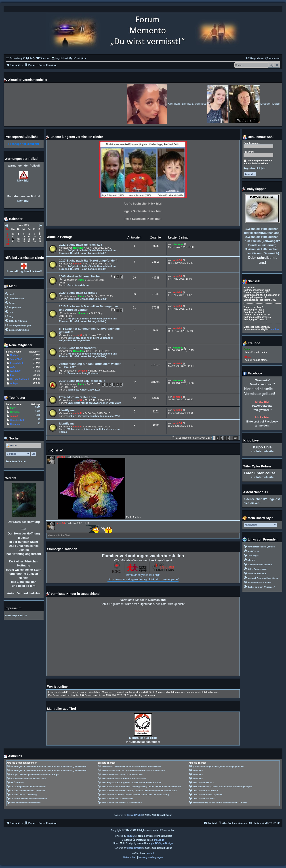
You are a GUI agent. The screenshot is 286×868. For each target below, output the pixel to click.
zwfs (13, 367)
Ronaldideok (17, 363)
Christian (15, 424)
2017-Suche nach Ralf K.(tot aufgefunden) (88, 261)
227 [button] (236, 438)
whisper (14, 383)
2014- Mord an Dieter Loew (78, 397)
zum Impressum (16, 615)
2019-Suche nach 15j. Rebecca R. (82, 381)
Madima (14, 355)
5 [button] (228, 438)
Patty (81, 280)
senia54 (78, 264)
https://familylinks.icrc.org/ (143, 575)
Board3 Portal (135, 815)
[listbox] (260, 525)
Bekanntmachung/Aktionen (83, 373)
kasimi (150, 853)
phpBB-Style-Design (162, 843)
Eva (12, 375)
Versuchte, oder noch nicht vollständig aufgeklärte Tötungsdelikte (86, 339)
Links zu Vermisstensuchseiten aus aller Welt (94, 416)
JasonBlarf (16, 359)
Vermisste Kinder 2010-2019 (84, 390)
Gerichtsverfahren (78, 285)
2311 (38, 411)
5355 (38, 407)
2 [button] (218, 438)
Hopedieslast (17, 420)
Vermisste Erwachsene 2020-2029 (87, 299)
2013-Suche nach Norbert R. (79, 348)
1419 (38, 415)
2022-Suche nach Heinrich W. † (81, 245)
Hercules (78, 248)
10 (39, 423)
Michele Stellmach (20, 379)
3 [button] (221, 438)
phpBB (131, 836)
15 (39, 419)
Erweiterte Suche (16, 461)
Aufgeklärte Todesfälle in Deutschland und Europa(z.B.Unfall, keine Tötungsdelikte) (88, 252)
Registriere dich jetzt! (255, 168)
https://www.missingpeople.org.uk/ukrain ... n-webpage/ (143, 579)
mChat (53, 450)
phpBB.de (159, 840)
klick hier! (24, 181)
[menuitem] (30, 58)
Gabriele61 (16, 371)
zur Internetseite (262, 451)
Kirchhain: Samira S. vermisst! (203, 104)
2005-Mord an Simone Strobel (80, 276)
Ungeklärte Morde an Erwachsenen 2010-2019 (94, 403)
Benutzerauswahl (258, 137)
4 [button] (225, 438)
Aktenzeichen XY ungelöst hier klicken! (262, 501)
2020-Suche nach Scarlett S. (79, 293)
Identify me (67, 410)
